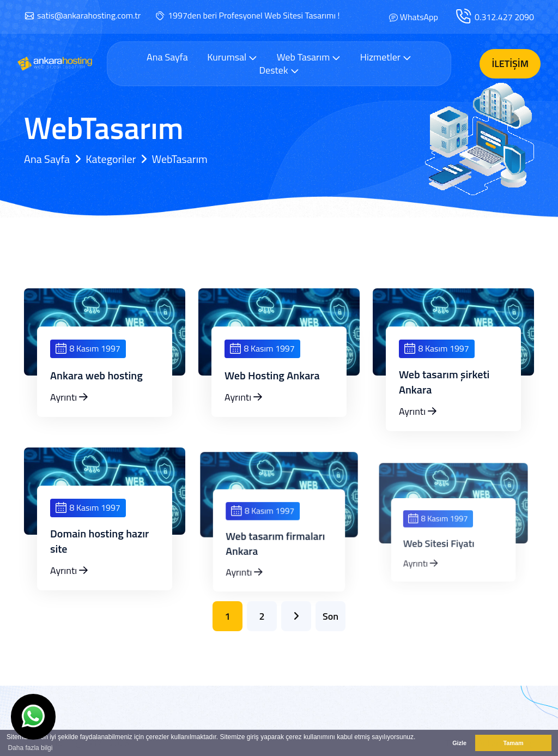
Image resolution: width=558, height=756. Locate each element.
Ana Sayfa (167, 57)
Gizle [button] (459, 743)
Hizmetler (386, 57)
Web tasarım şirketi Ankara (444, 382)
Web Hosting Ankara (272, 376)
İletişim (510, 63)
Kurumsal (232, 57)
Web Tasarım (309, 57)
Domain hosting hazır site (100, 557)
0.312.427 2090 (504, 17)
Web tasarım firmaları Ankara (276, 565)
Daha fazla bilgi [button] (30, 748)
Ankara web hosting (96, 376)
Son (330, 616)
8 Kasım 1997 (88, 348)
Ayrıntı (69, 397)
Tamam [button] (513, 743)
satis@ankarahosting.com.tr (89, 15)
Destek (279, 70)
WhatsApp (419, 17)
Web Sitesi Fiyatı (442, 565)
